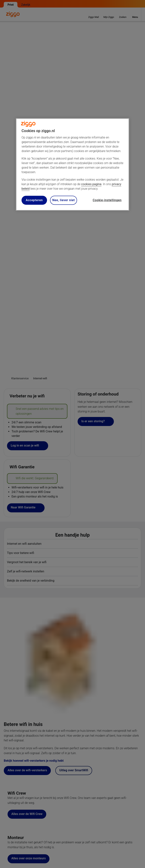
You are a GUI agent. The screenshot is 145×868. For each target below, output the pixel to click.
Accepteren (34, 200)
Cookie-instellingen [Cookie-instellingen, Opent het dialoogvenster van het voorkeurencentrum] (107, 200)
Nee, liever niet (64, 200)
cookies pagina (91, 184)
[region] (72, 164)
